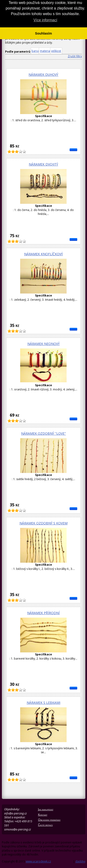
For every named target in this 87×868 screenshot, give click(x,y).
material (45, 51)
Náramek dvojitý (43, 164)
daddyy (80, 861)
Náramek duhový (43, 75)
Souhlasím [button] (43, 33)
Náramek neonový (43, 344)
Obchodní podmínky (49, 820)
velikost (56, 51)
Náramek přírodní (43, 613)
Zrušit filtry (75, 56)
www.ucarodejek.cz (38, 861)
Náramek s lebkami (43, 703)
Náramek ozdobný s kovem (43, 523)
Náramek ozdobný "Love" (43, 433)
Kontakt (43, 815)
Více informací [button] (45, 20)
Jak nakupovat (46, 809)
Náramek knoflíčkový (43, 254)
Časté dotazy (45, 825)
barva (35, 51)
